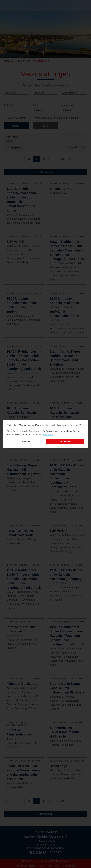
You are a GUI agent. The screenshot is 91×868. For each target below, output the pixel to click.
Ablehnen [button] (26, 442)
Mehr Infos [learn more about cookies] (48, 434)
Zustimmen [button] (65, 442)
